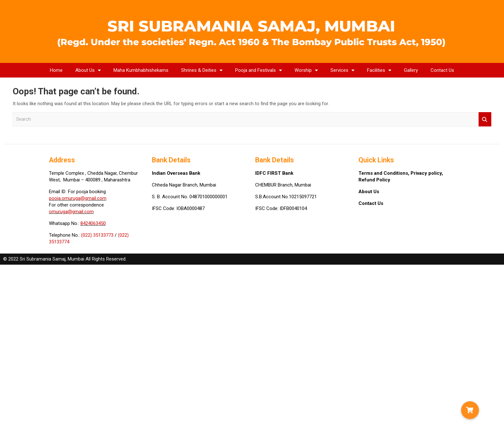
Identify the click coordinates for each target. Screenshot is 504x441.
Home (56, 70)
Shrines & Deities (202, 70)
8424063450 (93, 223)
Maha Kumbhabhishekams (141, 70)
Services (342, 70)
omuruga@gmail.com (71, 212)
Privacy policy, (427, 173)
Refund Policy (374, 180)
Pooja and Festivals (259, 70)
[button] (470, 410)
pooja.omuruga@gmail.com (78, 198)
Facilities (379, 70)
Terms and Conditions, (385, 173)
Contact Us (442, 70)
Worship (306, 70)
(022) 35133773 (97, 235)
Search (485, 119)
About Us (88, 70)
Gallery (411, 70)
